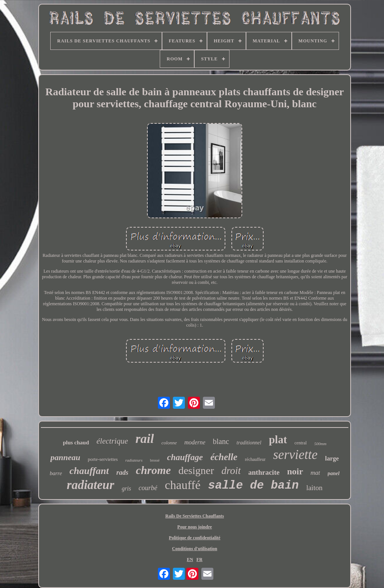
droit (231, 471)
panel (334, 473)
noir (295, 471)
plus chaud (76, 442)
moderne (195, 442)
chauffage (185, 457)
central (301, 443)
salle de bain (253, 485)
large (332, 458)
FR (199, 559)
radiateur (91, 485)
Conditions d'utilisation (195, 549)
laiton (314, 488)
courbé (148, 488)
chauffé (182, 485)
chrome (153, 470)
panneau (65, 457)
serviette (295, 455)
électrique (112, 441)
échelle (224, 457)
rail (145, 439)
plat (278, 439)
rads (122, 472)
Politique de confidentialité (194, 538)
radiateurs (134, 460)
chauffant (89, 471)
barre (56, 473)
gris (127, 488)
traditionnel (249, 443)
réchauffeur (255, 459)
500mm (320, 444)
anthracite (264, 472)
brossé (155, 460)
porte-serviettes (103, 459)
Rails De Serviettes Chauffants (195, 516)
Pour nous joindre (195, 527)
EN (190, 559)
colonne (169, 443)
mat (315, 473)
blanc (221, 441)
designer (196, 470)
